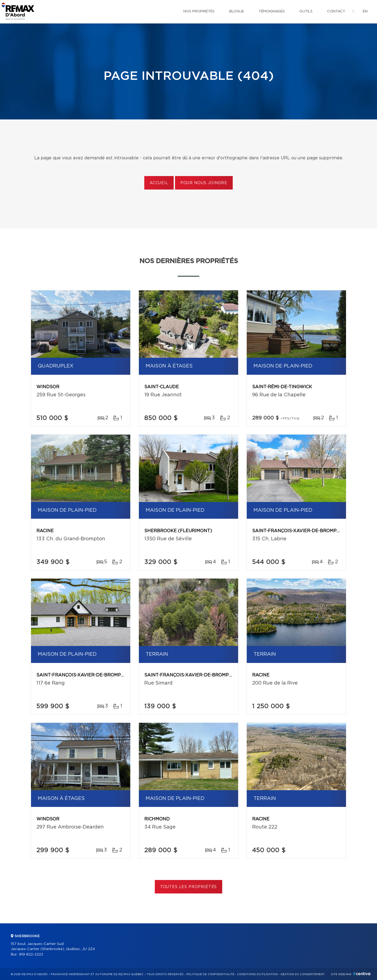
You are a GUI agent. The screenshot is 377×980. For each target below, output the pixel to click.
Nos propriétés (199, 11)
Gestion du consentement (303, 974)
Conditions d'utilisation (257, 974)
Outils (306, 11)
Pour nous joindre (204, 183)
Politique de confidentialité (210, 974)
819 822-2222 (31, 955)
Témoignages (272, 11)
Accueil (159, 183)
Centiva (362, 974)
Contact (336, 11)
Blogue (237, 11)
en (365, 11)
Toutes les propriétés (189, 887)
